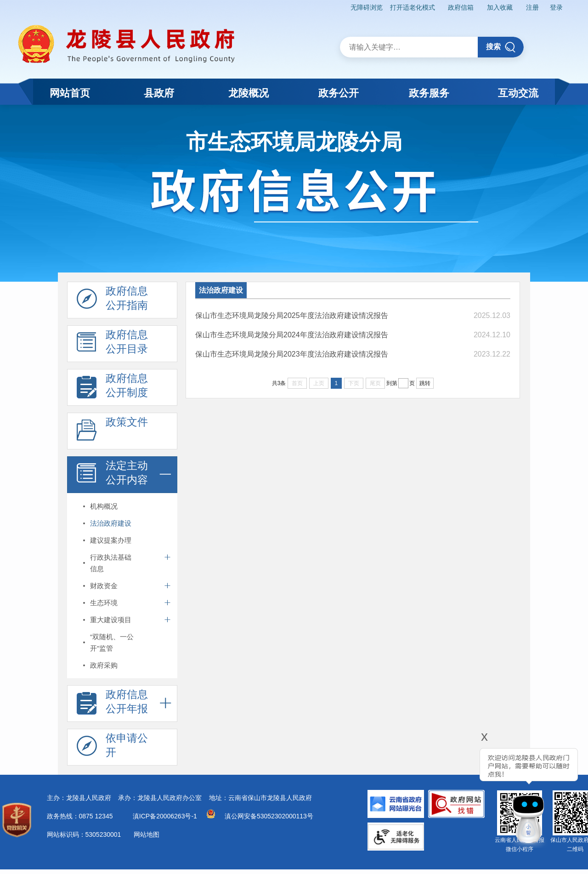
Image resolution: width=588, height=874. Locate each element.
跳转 (425, 383)
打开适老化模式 (413, 7)
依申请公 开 (112, 748)
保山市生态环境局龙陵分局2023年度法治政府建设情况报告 (292, 354)
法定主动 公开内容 (112, 475)
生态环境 (104, 603)
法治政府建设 (111, 523)
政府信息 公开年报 (112, 704)
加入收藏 (500, 7)
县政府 (159, 93)
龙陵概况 (249, 93)
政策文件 (112, 431)
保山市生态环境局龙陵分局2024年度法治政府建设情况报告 (292, 335)
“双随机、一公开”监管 (112, 642)
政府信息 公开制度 (112, 388)
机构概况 (104, 506)
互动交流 (518, 93)
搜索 (501, 47)
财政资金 (104, 586)
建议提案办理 (111, 540)
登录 (556, 7)
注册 (532, 7)
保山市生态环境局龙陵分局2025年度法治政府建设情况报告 (292, 315)
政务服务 (429, 93)
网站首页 (70, 93)
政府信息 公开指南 (112, 301)
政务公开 (339, 93)
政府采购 (104, 665)
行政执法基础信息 (111, 563)
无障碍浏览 (367, 7)
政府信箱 (461, 7)
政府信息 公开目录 (112, 344)
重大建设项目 (111, 620)
